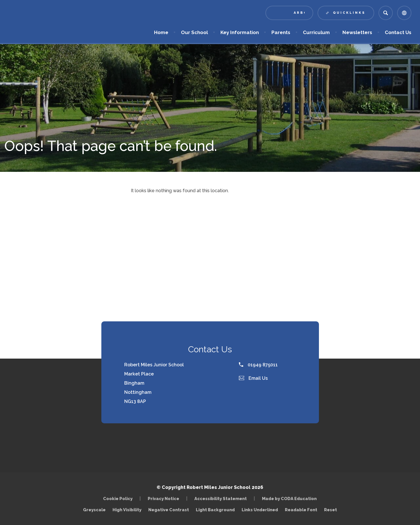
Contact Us (398, 32)
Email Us (253, 378)
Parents (281, 32)
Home (161, 32)
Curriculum (316, 32)
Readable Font (301, 510)
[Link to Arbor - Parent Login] (289, 13)
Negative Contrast (169, 510)
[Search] (386, 13)
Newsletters (357, 32)
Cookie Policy (118, 499)
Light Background (215, 510)
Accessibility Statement (221, 499)
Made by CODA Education (289, 499)
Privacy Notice (163, 499)
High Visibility (127, 510)
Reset (331, 510)
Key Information (240, 32)
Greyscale (94, 510)
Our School (194, 32)
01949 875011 (258, 365)
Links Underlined (260, 510)
